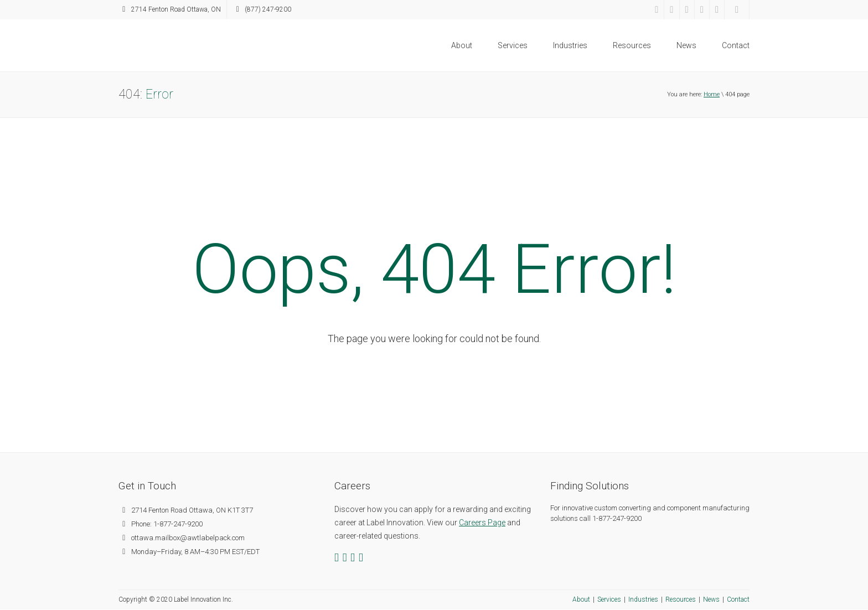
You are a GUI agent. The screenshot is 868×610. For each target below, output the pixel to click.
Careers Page (482, 523)
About (462, 45)
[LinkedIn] (687, 10)
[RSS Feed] (717, 10)
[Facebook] (657, 10)
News (686, 45)
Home (712, 94)
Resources (632, 45)
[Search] (737, 10)
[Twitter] (671, 10)
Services (513, 45)
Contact (736, 45)
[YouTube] (702, 10)
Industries (570, 45)
